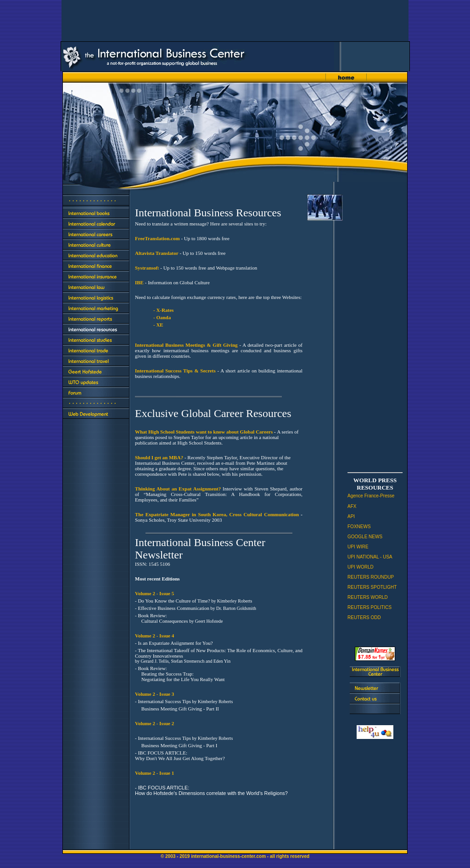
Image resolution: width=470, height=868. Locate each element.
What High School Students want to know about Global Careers (204, 432)
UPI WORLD (361, 567)
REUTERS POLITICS (369, 607)
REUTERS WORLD (368, 597)
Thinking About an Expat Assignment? (178, 489)
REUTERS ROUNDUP (371, 577)
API (351, 516)
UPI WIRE (358, 547)
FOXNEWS (359, 527)
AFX (352, 506)
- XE (158, 325)
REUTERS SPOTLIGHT (372, 587)
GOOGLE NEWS (365, 537)
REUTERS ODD (364, 617)
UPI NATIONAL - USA (370, 557)
